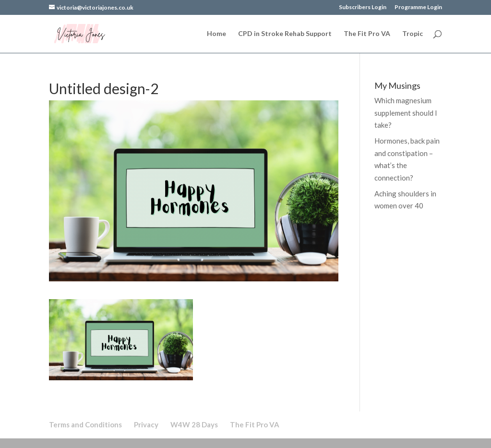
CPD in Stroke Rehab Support (285, 34)
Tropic (413, 34)
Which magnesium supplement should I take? (406, 113)
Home (216, 34)
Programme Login (418, 7)
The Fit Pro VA (367, 34)
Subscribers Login (363, 7)
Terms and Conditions (85, 424)
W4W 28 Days (194, 424)
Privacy (146, 424)
